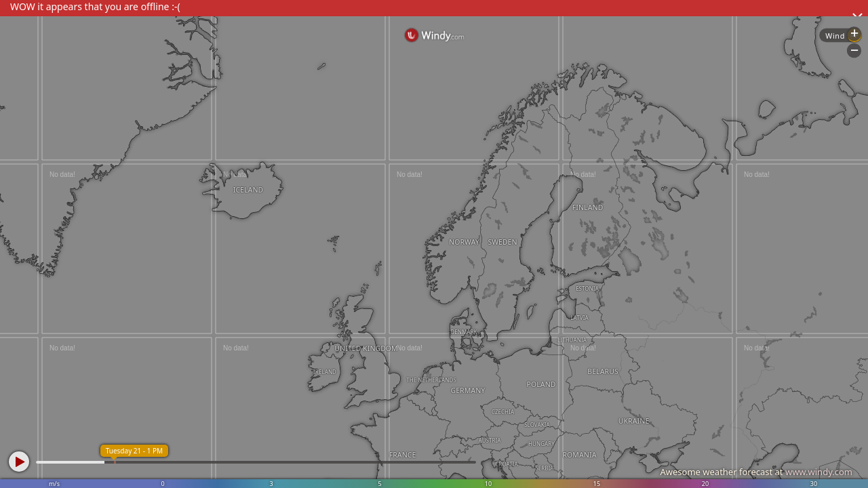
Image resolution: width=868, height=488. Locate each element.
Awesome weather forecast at (756, 472)
